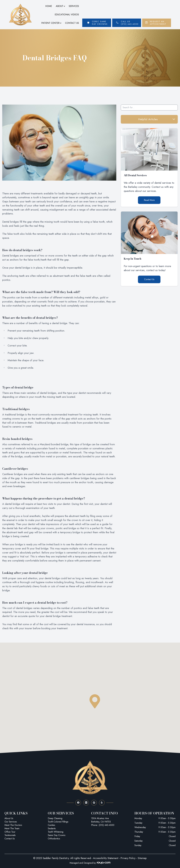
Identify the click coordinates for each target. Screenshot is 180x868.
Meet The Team (12, 828)
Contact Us (72, 23)
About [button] (60, 6)
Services (74, 6)
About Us (9, 818)
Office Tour (10, 832)
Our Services (11, 822)
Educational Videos (67, 15)
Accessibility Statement (106, 858)
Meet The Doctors (13, 825)
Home (49, 6)
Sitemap (142, 858)
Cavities (51, 825)
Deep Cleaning (55, 818)
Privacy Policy (128, 858)
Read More (149, 200)
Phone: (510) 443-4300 (103, 825)
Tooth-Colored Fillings (58, 822)
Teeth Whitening (56, 832)
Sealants (52, 828)
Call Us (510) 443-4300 (130, 23)
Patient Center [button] (51, 23)
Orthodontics (54, 839)
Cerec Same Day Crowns (100, 23)
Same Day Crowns (57, 835)
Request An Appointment (158, 23)
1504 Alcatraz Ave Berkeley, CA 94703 (101, 820)
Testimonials (10, 835)
